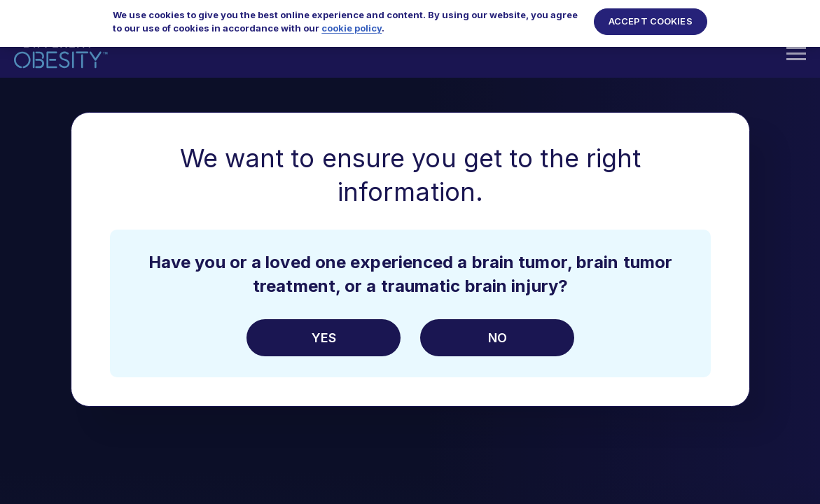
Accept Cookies (651, 15)
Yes (323, 338)
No (497, 338)
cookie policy (352, 21)
